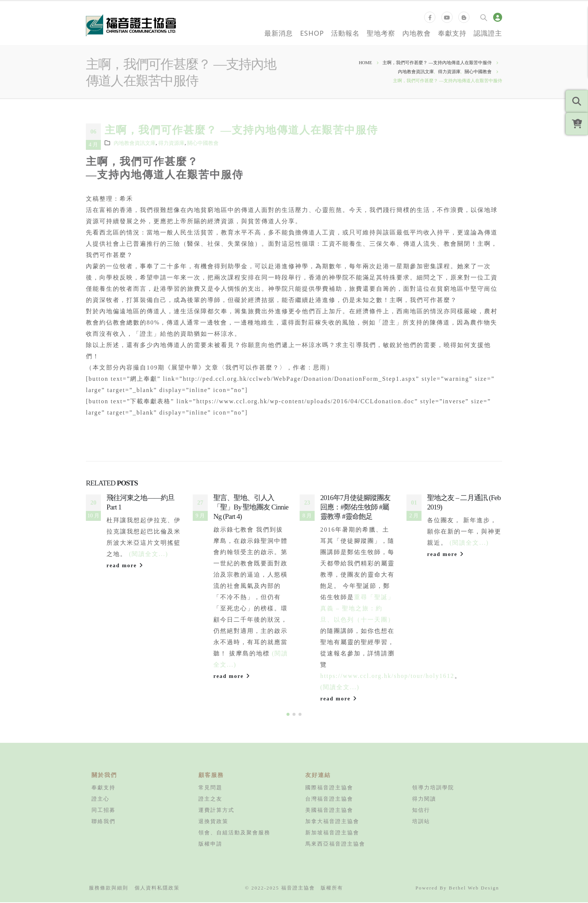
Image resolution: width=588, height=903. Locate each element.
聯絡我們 (103, 822)
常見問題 (210, 788)
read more (125, 565)
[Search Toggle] (484, 17)
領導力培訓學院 (433, 788)
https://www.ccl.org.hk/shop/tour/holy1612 (387, 676)
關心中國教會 (203, 143)
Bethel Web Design (474, 889)
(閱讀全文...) (149, 554)
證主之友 (210, 799)
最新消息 (279, 33)
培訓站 (421, 822)
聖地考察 (381, 33)
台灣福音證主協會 (329, 799)
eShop (312, 33)
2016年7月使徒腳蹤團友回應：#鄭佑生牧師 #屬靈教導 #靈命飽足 (355, 507)
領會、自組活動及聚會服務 (234, 833)
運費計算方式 (216, 811)
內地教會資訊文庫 (135, 143)
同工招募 (103, 811)
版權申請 (210, 844)
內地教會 (417, 33)
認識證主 (488, 33)
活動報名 (345, 33)
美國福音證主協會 (329, 811)
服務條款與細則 (109, 889)
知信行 (421, 811)
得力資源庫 (171, 143)
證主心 (100, 799)
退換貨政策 (213, 822)
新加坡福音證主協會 (332, 833)
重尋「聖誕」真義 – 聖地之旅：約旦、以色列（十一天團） (357, 608)
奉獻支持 (452, 33)
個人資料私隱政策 (157, 889)
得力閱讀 (424, 799)
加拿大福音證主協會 (332, 822)
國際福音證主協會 (329, 788)
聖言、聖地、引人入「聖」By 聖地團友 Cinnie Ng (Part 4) (251, 507)
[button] (288, 715)
